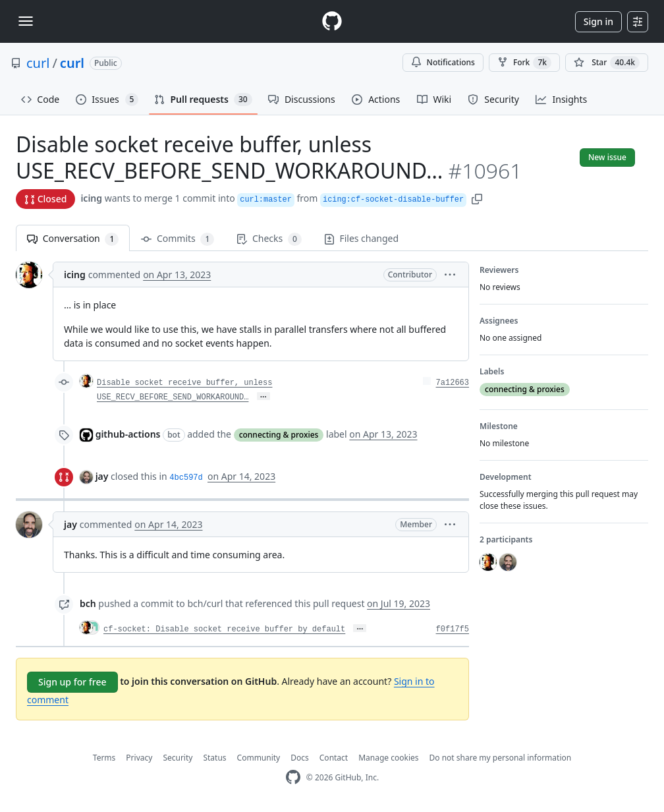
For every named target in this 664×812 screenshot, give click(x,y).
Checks (269, 239)
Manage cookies (388, 758)
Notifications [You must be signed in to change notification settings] (443, 62)
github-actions (128, 434)
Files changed (361, 238)
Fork (524, 63)
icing (91, 198)
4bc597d (186, 478)
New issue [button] (607, 157)
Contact (334, 758)
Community (259, 758)
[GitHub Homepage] (293, 777)
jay (102, 476)
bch (88, 603)
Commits (178, 239)
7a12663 (453, 383)
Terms (104, 758)
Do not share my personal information (501, 758)
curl (38, 63)
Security (178, 758)
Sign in (598, 21)
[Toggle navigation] (26, 21)
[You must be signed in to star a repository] (607, 63)
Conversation (73, 239)
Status (214, 758)
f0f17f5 (453, 629)
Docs (300, 758)
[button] (477, 198)
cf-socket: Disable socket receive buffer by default (224, 629)
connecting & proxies (279, 435)
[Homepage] (332, 21)
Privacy (139, 758)
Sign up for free (72, 682)
